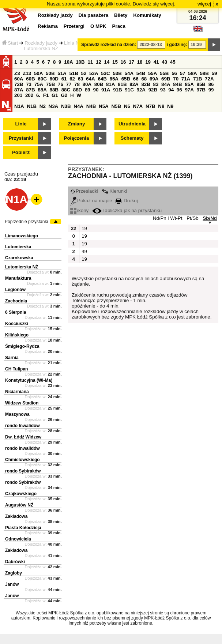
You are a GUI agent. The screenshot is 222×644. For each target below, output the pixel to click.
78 (77, 84)
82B (146, 84)
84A (166, 84)
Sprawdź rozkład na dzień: (109, 45)
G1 (55, 95)
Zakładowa (16, 516)
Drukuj (127, 201)
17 (131, 62)
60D (54, 79)
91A (106, 90)
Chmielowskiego (22, 460)
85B (201, 84)
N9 (170, 106)
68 (144, 79)
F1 (46, 95)
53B (117, 73)
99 (211, 90)
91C (129, 90)
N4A (78, 106)
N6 (127, 106)
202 (29, 95)
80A (87, 84)
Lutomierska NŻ (22, 267)
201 (18, 95)
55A (153, 73)
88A (42, 90)
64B (102, 79)
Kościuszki (17, 324)
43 (164, 62)
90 (96, 90)
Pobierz (21, 152)
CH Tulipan (16, 369)
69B (166, 79)
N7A (138, 106)
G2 (64, 95)
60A (19, 79)
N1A (19, 106)
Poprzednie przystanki (26, 222)
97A (189, 90)
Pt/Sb (193, 218)
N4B (91, 106)
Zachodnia (16, 301)
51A (62, 73)
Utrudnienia (132, 124)
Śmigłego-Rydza (22, 346)
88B (54, 90)
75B (50, 84)
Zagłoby (14, 573)
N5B (116, 106)
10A (68, 62)
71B (197, 79)
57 (183, 73)
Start (10, 43)
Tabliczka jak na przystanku (127, 210)
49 (84, 251)
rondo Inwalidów (22, 426)
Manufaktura (18, 278)
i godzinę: (177, 45)
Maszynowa (17, 414)
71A (186, 79)
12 (99, 62)
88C (66, 90)
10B (80, 62)
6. (38, 95)
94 (171, 90)
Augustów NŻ (19, 505)
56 (174, 73)
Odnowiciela (18, 539)
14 (107, 62)
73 (29, 84)
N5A (104, 106)
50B (50, 73)
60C (42, 79)
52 (84, 73)
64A (90, 79)
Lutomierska (18, 247)
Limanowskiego (22, 236)
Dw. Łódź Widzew (23, 437)
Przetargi (74, 26)
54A (129, 73)
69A (154, 79)
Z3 (17, 73)
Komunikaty (147, 15)
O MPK (98, 26)
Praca (119, 26)
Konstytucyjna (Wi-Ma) (29, 380)
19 (148, 62)
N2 (43, 106)
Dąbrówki (15, 562)
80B (99, 84)
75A (39, 84)
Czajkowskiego (21, 494)
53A (94, 73)
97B (201, 90)
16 (123, 62)
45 (173, 62)
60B (30, 79)
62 (72, 79)
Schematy (132, 138)
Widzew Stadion (22, 403)
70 (176, 79)
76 (61, 84)
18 (140, 62)
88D (78, 90)
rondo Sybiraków (23, 471)
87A (19, 90)
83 (156, 84)
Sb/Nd (210, 218)
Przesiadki (84, 191)
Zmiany (77, 124)
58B (204, 73)
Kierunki (114, 191)
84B (177, 84)
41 (156, 62)
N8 (161, 106)
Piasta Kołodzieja (23, 528)
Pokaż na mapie (91, 201)
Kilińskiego (17, 335)
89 (88, 90)
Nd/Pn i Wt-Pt (168, 218)
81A (110, 84)
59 (215, 73)
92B (153, 90)
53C (105, 73)
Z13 (27, 73)
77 (69, 84)
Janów (12, 584)
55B (164, 73)
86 (211, 84)
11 (90, 62)
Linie (21, 124)
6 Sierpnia (16, 312)
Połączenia (77, 138)
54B (141, 73)
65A (114, 79)
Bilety (121, 15)
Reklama (48, 26)
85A (189, 84)
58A (192, 73)
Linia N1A (75, 43)
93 (163, 90)
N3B (66, 106)
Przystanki (21, 138)
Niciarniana (17, 392)
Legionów (15, 290)
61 (64, 79)
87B (30, 90)
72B (19, 84)
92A (141, 90)
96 (179, 90)
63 (81, 79)
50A (38, 73)
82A (134, 84)
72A (209, 79)
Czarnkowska (19, 258)
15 (115, 62)
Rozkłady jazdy (41, 43)
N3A (54, 106)
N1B (32, 106)
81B (122, 84)
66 (136, 79)
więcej (204, 4)
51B (74, 73)
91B (117, 90)
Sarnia (12, 358)
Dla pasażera (94, 15)
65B (126, 79)
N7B (150, 106)
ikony (79, 210)
